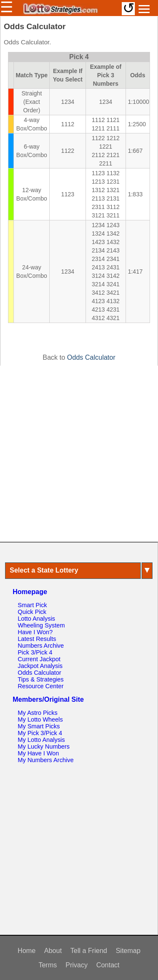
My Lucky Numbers (44, 747)
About (53, 951)
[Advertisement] (79, 454)
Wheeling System (41, 625)
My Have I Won (38, 753)
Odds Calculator (91, 357)
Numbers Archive (41, 646)
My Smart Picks (39, 726)
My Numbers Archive (46, 760)
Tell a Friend (89, 951)
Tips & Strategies (41, 679)
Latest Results (37, 639)
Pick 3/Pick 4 (35, 652)
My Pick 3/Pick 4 (40, 733)
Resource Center (41, 686)
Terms (48, 965)
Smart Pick (32, 605)
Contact (108, 965)
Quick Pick (32, 612)
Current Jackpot (39, 659)
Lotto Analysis (36, 619)
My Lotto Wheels (40, 719)
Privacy (76, 965)
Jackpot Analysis (40, 666)
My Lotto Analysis (41, 740)
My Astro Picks (37, 713)
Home (27, 951)
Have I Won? (35, 632)
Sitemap (128, 951)
